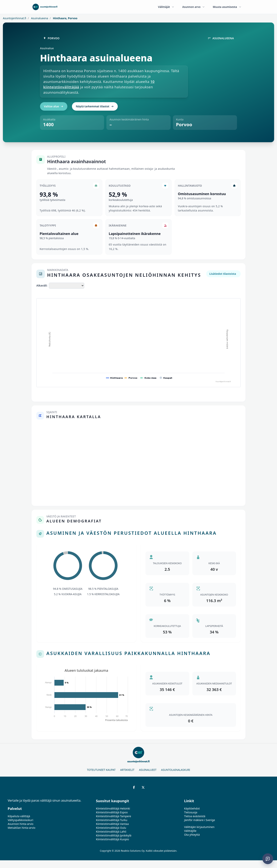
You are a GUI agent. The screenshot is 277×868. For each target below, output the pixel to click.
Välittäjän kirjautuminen (199, 827)
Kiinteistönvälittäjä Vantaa (112, 824)
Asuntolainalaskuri (176, 770)
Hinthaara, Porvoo (65, 18)
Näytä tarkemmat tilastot (95, 106)
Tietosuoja (191, 812)
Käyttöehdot (192, 808)
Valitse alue (54, 106)
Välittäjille (190, 831)
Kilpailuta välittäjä (19, 816)
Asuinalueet (148, 770)
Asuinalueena (39, 18)
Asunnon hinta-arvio (21, 824)
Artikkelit (127, 770)
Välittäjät (166, 7)
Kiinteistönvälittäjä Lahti (111, 832)
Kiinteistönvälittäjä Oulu (111, 828)
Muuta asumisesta (227, 7)
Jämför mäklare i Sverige (199, 820)
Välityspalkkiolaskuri (20, 820)
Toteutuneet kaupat (101, 770)
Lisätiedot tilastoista (223, 274)
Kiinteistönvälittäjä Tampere (114, 816)
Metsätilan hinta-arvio (22, 828)
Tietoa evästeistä (195, 816)
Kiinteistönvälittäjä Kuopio (113, 839)
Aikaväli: (42, 285)
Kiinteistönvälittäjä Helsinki (113, 808)
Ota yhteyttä (192, 835)
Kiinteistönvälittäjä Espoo (112, 812)
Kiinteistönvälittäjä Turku (112, 820)
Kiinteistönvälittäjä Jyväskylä (114, 835)
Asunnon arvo (194, 7)
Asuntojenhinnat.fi (15, 18)
